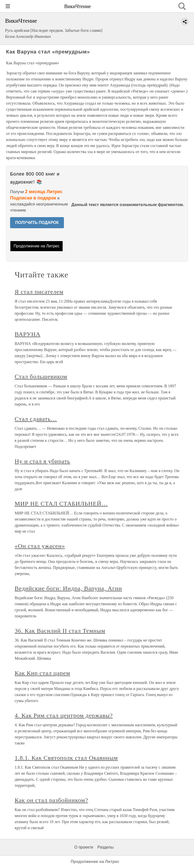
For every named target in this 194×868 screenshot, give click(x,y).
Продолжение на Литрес (37, 246)
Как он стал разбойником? (51, 800)
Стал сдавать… (36, 419)
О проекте (84, 847)
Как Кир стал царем (42, 673)
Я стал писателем (39, 292)
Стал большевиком (41, 377)
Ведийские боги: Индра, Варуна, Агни (68, 588)
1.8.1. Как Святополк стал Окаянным (66, 758)
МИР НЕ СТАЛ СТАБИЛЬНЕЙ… (61, 504)
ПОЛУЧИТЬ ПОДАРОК (37, 223)
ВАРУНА (28, 334)
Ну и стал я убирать (42, 461)
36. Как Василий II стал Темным (60, 631)
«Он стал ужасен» (40, 546)
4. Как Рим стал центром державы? (64, 715)
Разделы (105, 847)
